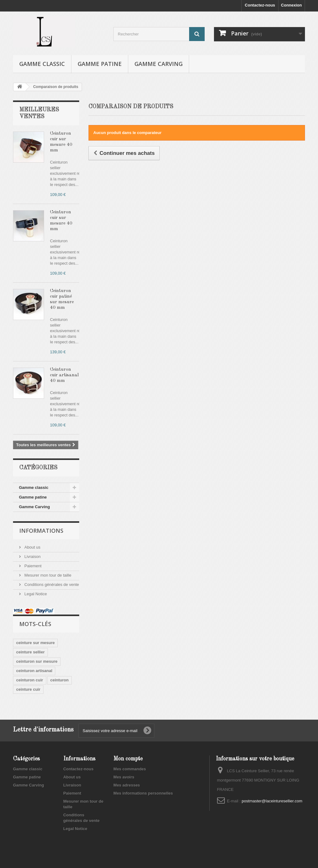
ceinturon (59, 680)
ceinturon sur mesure (37, 661)
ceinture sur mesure (35, 643)
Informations (41, 531)
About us (32, 547)
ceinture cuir (28, 689)
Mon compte (128, 759)
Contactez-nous (260, 5)
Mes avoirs (124, 777)
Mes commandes (130, 769)
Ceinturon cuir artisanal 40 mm (64, 375)
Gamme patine (100, 64)
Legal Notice (35, 594)
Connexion (291, 5)
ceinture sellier (30, 652)
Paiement (32, 566)
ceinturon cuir (30, 680)
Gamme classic (42, 64)
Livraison (32, 557)
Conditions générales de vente (51, 585)
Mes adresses (127, 785)
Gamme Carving (159, 64)
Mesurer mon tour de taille (47, 575)
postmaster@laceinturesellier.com (272, 801)
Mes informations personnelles (143, 793)
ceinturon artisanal (34, 671)
